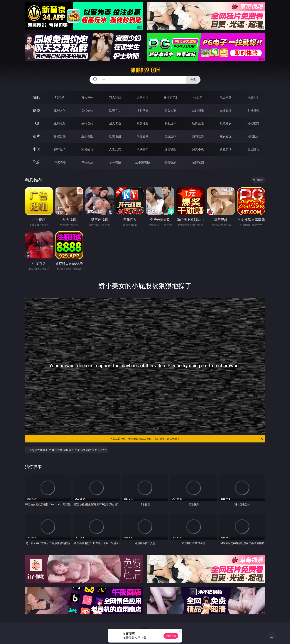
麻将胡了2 (170, 97)
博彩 (36, 97)
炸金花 (198, 97)
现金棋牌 (226, 97)
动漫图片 (143, 136)
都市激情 (60, 149)
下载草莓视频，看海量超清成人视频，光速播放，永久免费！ (187, 439)
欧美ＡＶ (115, 110)
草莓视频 (115, 162)
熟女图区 (226, 136)
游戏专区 (143, 97)
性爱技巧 (253, 149)
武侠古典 (143, 149)
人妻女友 (115, 149)
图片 (36, 136)
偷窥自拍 (60, 136)
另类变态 (253, 123)
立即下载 (171, 636)
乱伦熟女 (226, 123)
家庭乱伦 (87, 149)
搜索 (193, 80)
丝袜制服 (198, 110)
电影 (36, 123)
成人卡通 (115, 123)
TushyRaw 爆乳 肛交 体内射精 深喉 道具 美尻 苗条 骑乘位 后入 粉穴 (67, 450)
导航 (36, 162)
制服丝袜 (170, 123)
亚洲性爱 (60, 123)
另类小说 (198, 149)
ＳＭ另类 (253, 110)
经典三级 (198, 123)
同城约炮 (60, 162)
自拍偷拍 (87, 110)
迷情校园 (170, 149)
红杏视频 (170, 162)
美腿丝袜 (170, 136)
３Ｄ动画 (143, 110)
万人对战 (115, 97)
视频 (36, 110)
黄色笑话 (226, 149)
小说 (36, 149)
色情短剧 (198, 162)
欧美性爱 (143, 123)
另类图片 (253, 136)
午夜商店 (87, 162)
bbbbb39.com (145, 70)
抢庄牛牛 (253, 97)
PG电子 (60, 97)
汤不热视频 (143, 162)
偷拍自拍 (87, 123)
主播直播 (226, 110)
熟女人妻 (170, 110)
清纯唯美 (198, 136)
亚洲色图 (87, 136)
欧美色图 (115, 136)
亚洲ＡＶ (60, 110)
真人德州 (87, 97)
